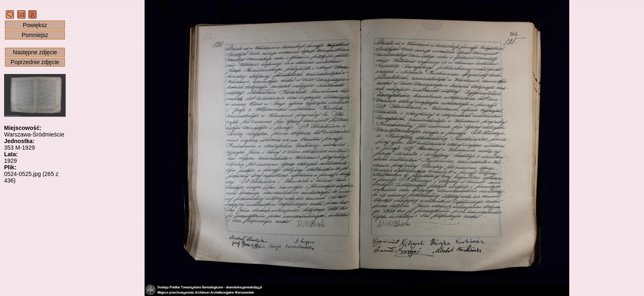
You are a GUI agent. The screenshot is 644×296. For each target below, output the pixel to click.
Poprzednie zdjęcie (35, 62)
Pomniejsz (35, 35)
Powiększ (35, 25)
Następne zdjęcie (35, 52)
